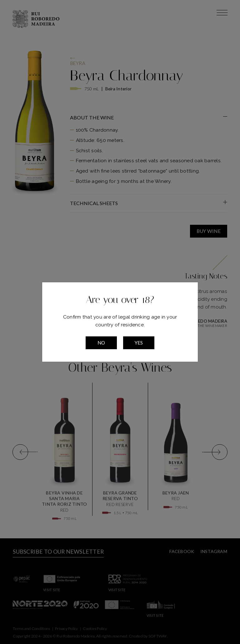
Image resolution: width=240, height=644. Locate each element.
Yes (139, 343)
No (101, 343)
